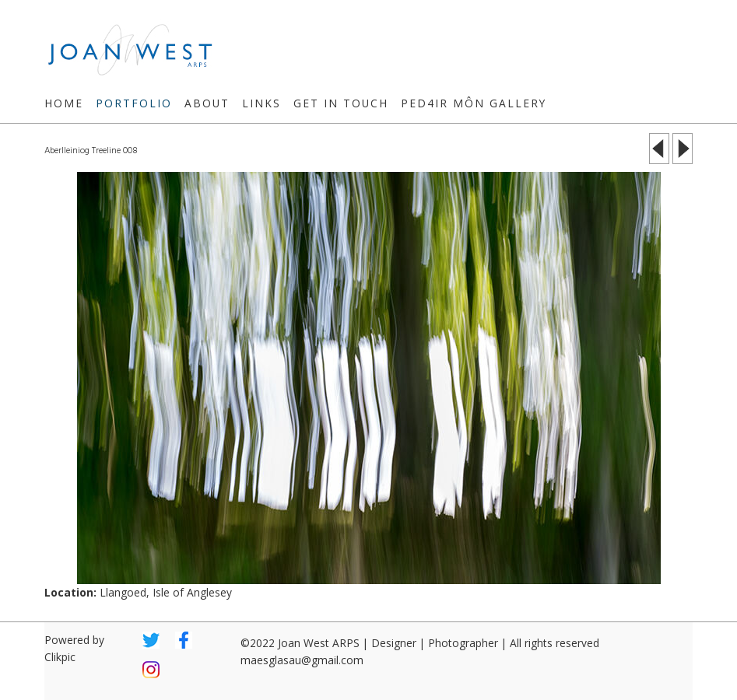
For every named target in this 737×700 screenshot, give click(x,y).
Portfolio (134, 103)
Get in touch (341, 103)
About (207, 103)
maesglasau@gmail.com (302, 660)
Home (64, 103)
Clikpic (60, 657)
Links (261, 103)
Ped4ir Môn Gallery (474, 103)
